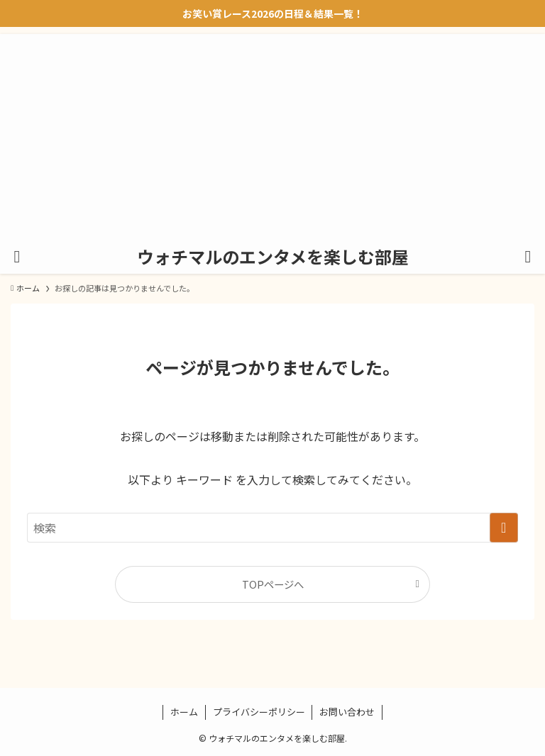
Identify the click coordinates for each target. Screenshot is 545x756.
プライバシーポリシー (259, 712)
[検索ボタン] (528, 257)
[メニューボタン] (17, 257)
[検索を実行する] (504, 528)
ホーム (184, 712)
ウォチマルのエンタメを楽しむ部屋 (273, 257)
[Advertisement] (272, 133)
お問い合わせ (347, 712)
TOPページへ (273, 584)
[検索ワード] (272, 528)
